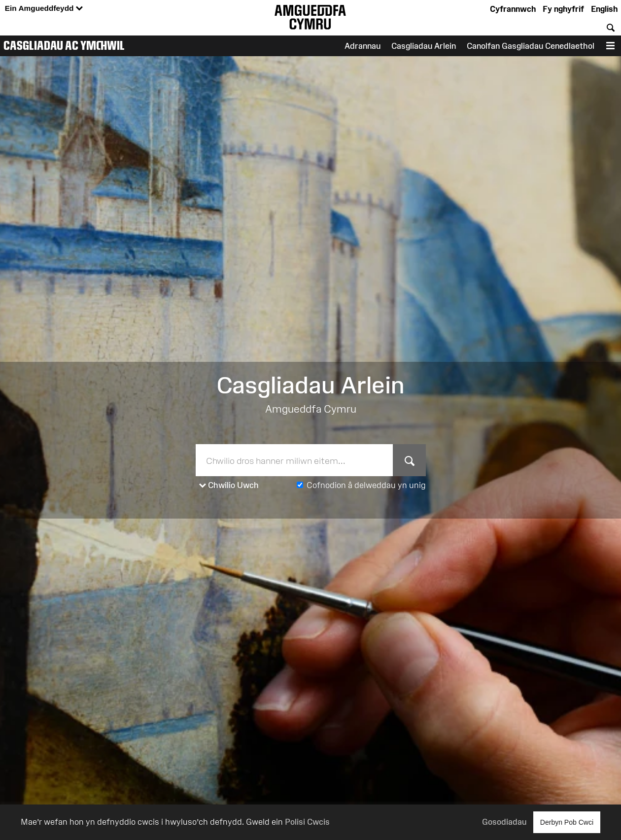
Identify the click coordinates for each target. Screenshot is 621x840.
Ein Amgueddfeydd (44, 9)
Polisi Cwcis (307, 822)
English (604, 9)
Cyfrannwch (513, 9)
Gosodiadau (504, 822)
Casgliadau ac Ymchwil (64, 45)
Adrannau (362, 46)
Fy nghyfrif (563, 9)
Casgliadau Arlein (424, 46)
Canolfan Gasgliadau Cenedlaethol (531, 46)
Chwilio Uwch (229, 486)
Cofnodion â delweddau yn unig (366, 485)
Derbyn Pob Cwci (567, 822)
